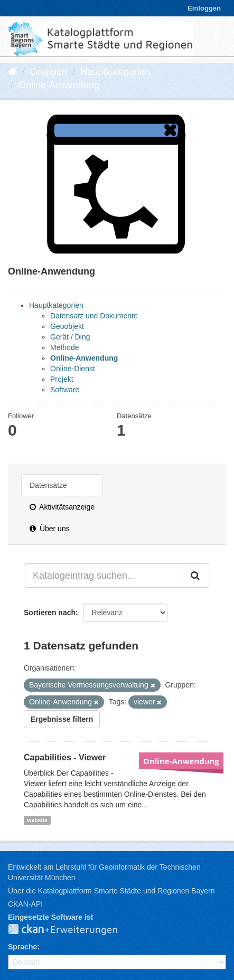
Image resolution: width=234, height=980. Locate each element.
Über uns (50, 529)
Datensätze (48, 485)
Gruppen (49, 72)
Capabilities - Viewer (65, 757)
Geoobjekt (67, 326)
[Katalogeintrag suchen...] (103, 576)
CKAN (71, 930)
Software (65, 390)
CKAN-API (25, 904)
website (37, 820)
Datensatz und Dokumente (94, 316)
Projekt (62, 379)
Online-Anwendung (59, 85)
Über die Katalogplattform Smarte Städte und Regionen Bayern (111, 891)
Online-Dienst (73, 369)
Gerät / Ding (70, 337)
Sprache (22, 947)
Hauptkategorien (115, 72)
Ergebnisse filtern (62, 719)
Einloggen (204, 8)
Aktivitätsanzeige (62, 507)
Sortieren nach (50, 612)
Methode (64, 347)
